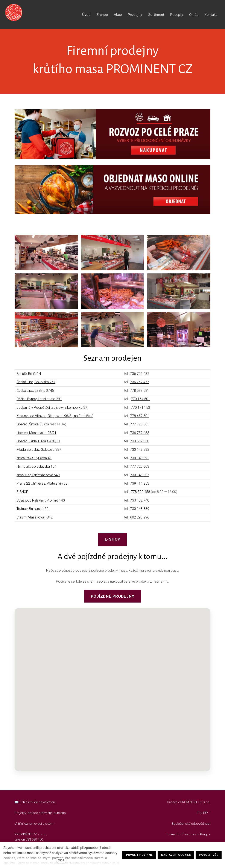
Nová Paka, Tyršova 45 (34, 461)
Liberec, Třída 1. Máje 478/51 (38, 444)
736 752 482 (140, 377)
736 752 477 (140, 385)
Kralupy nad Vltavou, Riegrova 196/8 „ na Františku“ (55, 419)
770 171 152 (141, 411)
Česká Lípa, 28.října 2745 (35, 394)
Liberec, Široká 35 (30, 427)
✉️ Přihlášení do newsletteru (35, 802)
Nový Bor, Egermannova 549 (38, 478)
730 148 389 (140, 512)
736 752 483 (140, 436)
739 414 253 (140, 486)
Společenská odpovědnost (191, 824)
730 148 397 (140, 478)
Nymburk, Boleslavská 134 (36, 469)
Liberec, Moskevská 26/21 (36, 436)
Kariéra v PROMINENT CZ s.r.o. (189, 802)
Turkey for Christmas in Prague (188, 834)
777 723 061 (140, 427)
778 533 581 (140, 394)
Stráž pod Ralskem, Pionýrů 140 (41, 503)
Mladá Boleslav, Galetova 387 (39, 453)
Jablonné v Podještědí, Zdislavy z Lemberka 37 (52, 411)
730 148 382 (140, 453)
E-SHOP (23, 495)
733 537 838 (140, 444)
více (61, 860)
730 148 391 (140, 461)
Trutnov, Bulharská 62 (32, 512)
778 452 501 (140, 419)
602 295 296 (140, 520)
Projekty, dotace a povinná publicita (40, 813)
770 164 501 (141, 402)
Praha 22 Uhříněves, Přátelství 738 (42, 486)
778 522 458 (141, 495)
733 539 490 (34, 839)
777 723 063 (140, 469)
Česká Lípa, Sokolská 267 (36, 385)
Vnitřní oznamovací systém (34, 824)
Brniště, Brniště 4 (29, 377)
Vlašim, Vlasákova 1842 (35, 520)
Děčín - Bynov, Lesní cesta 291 (39, 402)
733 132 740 (140, 503)
